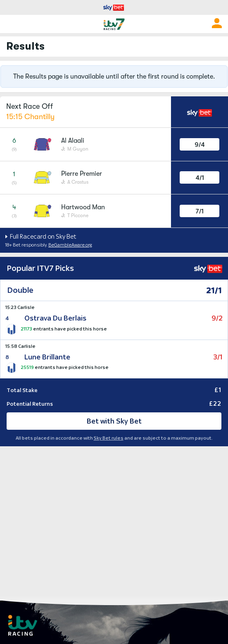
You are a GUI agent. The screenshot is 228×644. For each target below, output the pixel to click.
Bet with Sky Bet (114, 421)
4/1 (200, 178)
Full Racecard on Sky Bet (43, 236)
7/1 (199, 211)
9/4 (200, 145)
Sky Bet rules (109, 438)
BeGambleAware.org (70, 245)
